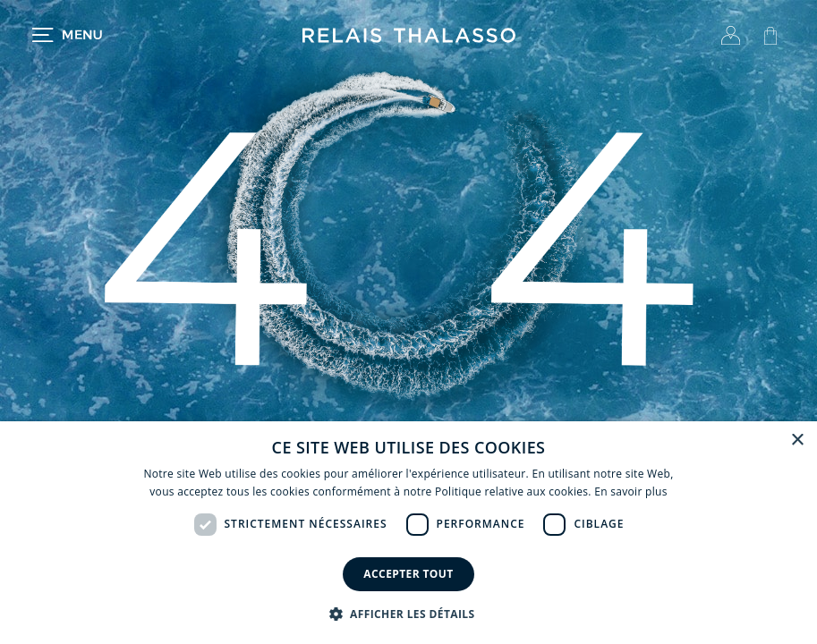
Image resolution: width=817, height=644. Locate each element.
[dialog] (408, 533)
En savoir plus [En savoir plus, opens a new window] (630, 491)
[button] (409, 614)
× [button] (797, 441)
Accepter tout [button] (408, 574)
